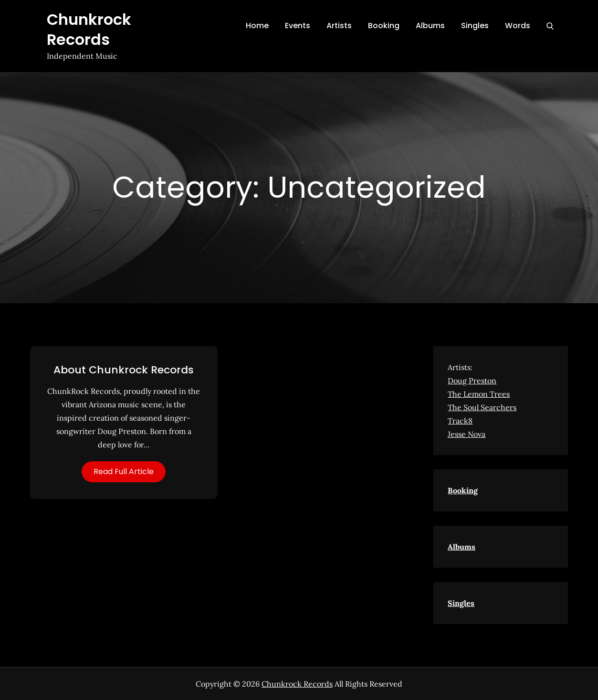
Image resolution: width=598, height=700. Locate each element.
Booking (384, 26)
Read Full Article (124, 472)
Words (518, 26)
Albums (430, 26)
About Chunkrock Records (124, 370)
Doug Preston (472, 381)
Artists (339, 26)
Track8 (460, 421)
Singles (475, 26)
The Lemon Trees (479, 394)
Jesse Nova (467, 434)
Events (298, 26)
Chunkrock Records (89, 29)
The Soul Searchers (482, 407)
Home (257, 26)
